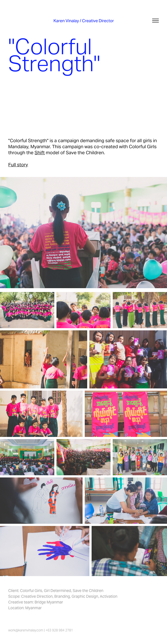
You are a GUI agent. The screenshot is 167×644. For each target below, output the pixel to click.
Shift (40, 153)
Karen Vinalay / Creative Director (84, 21)
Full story (18, 165)
